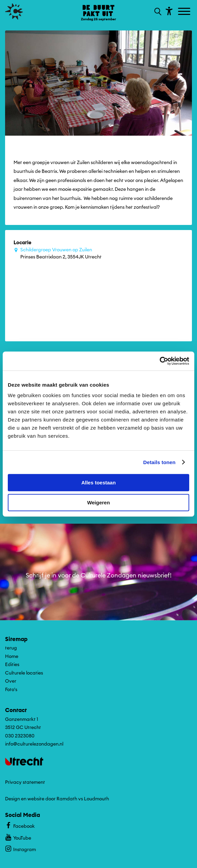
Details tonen (159, 462)
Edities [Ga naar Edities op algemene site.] (12, 664)
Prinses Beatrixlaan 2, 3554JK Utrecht (102, 253)
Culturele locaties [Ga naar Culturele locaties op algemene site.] (24, 673)
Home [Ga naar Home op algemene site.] (12, 656)
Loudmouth (96, 799)
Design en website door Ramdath (41, 799)
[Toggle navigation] (185, 12)
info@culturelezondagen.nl (34, 744)
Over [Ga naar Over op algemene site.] (11, 681)
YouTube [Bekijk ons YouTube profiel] (18, 837)
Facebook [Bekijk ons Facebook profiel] (20, 825)
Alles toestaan (98, 483)
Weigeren (98, 502)
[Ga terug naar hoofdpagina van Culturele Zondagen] (14, 12)
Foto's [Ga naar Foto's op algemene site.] (11, 689)
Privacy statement (25, 782)
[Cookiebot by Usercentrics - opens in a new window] (160, 361)
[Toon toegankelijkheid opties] (168, 11)
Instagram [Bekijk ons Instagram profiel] (20, 849)
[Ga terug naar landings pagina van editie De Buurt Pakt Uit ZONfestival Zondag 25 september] (98, 12)
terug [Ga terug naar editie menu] (11, 648)
